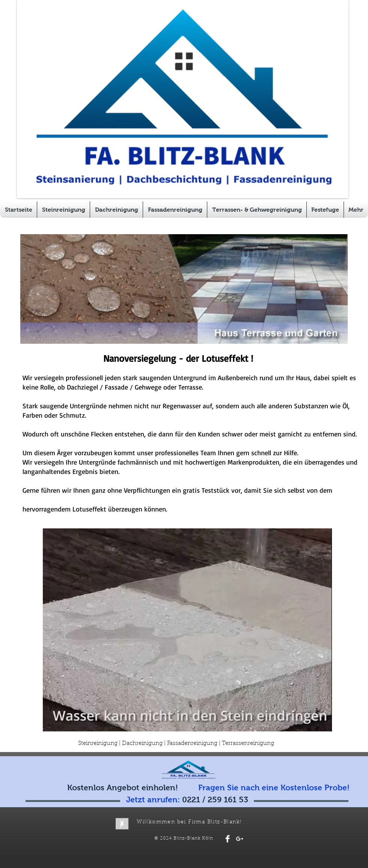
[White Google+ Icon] (240, 839)
